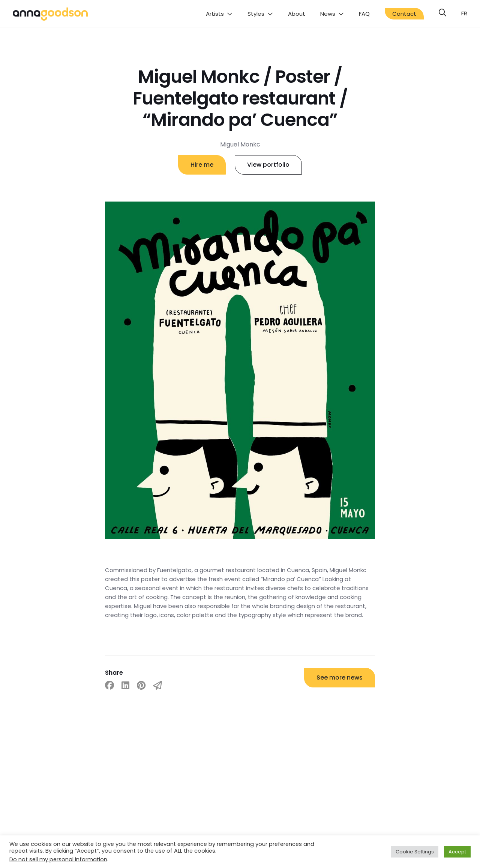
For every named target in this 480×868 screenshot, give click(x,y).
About (297, 14)
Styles (256, 14)
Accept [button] (457, 852)
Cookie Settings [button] (415, 852)
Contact (404, 14)
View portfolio (268, 165)
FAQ (364, 14)
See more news (340, 678)
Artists (215, 14)
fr (464, 13)
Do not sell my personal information (58, 859)
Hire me (202, 165)
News (328, 14)
